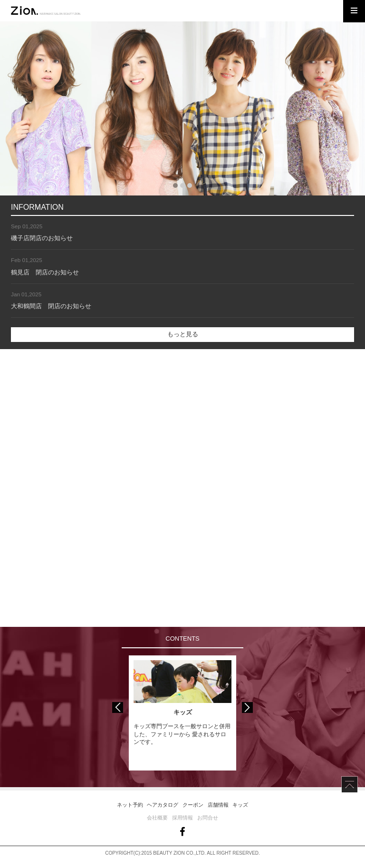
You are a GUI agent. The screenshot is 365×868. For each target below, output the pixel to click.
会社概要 (157, 818)
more (91, 419)
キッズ (240, 805)
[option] (182, 713)
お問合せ (208, 818)
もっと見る (183, 334)
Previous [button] (118, 707)
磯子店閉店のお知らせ (42, 238)
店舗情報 (218, 805)
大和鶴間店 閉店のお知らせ (51, 306)
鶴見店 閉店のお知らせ (45, 272)
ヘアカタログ (163, 805)
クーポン (193, 805)
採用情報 (182, 818)
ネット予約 (130, 805)
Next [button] (247, 707)
